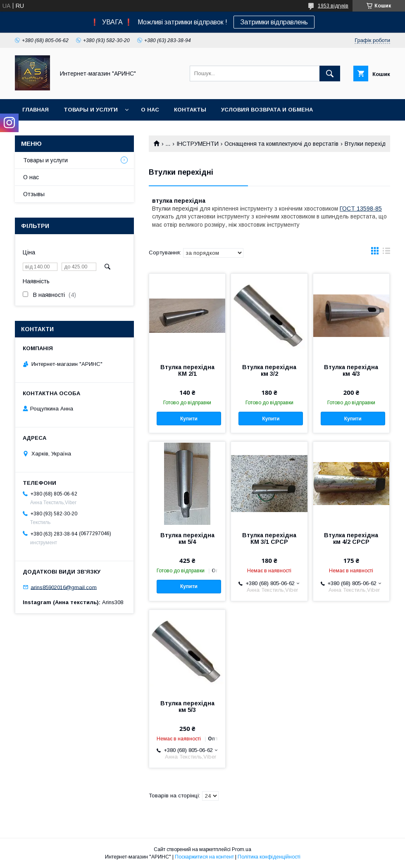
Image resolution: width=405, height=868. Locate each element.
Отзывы (34, 194)
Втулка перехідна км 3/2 (269, 370)
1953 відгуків (333, 6)
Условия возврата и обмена (267, 110)
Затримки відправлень (274, 22)
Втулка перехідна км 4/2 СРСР (351, 538)
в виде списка (386, 253)
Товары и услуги (91, 110)
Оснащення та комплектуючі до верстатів (281, 144)
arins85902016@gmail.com (64, 587)
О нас (150, 110)
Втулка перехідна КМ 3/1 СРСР (269, 538)
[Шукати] (330, 74)
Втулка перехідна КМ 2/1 (187, 370)
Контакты (190, 110)
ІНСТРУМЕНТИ (198, 144)
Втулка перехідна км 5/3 (187, 707)
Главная (36, 110)
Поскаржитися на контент (204, 857)
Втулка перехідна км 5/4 (187, 538)
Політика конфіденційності (269, 857)
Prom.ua (242, 849)
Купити (189, 419)
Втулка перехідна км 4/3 (351, 370)
